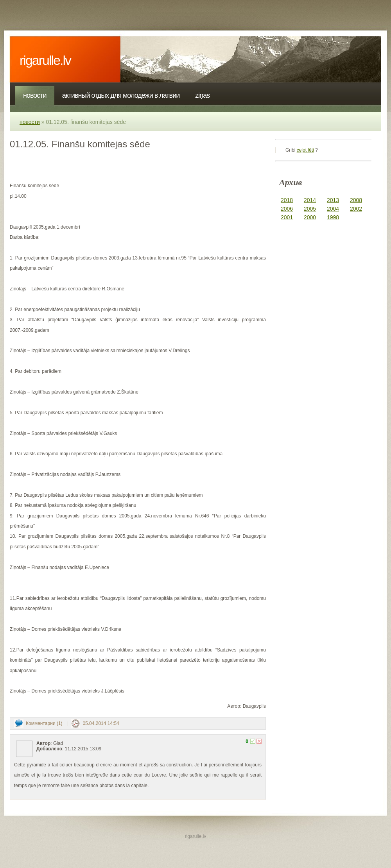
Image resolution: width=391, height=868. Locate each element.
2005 (310, 209)
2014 (310, 200)
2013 (333, 200)
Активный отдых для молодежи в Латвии (121, 95)
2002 (356, 209)
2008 (356, 200)
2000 (310, 217)
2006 (287, 209)
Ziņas (202, 95)
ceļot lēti (305, 150)
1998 (333, 217)
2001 (287, 217)
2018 (287, 200)
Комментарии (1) (44, 723)
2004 (333, 209)
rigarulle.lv (45, 60)
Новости (35, 95)
